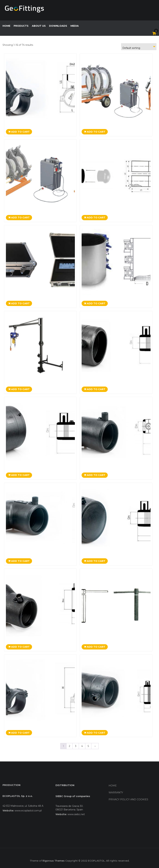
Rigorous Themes (54, 861)
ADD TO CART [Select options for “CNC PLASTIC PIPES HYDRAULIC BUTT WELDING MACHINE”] (95, 132)
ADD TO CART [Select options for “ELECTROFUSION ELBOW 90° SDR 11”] (19, 561)
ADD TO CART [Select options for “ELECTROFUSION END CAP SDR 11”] (95, 561)
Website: (61, 814)
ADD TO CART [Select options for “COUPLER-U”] (95, 218)
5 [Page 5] (88, 746)
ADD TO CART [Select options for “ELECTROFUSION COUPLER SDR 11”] (95, 389)
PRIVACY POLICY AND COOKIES (128, 799)
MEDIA (75, 26)
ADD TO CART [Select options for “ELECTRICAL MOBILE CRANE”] (19, 389)
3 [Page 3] (76, 746)
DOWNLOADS (58, 26)
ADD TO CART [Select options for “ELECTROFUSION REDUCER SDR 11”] (19, 647)
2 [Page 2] (69, 746)
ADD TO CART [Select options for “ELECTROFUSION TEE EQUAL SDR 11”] (95, 733)
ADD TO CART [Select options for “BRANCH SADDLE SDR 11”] (19, 132)
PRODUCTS (21, 26)
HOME (6, 26)
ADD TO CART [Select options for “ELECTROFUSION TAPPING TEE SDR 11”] (19, 733)
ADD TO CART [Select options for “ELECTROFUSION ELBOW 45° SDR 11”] (95, 475)
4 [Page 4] (82, 746)
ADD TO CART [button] (19, 303)
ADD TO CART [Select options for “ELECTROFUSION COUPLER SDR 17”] (19, 475)
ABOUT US (39, 26)
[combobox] (139, 47)
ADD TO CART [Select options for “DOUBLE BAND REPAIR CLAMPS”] (95, 303)
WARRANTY (116, 793)
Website (8, 811)
